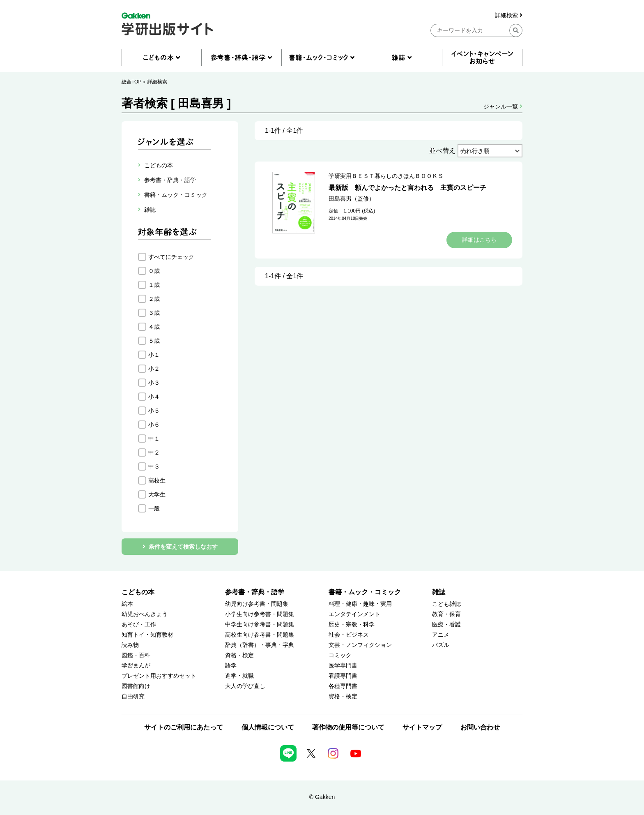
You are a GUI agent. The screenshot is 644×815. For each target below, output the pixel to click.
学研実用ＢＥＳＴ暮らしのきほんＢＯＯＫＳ (386, 176)
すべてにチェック (171, 257)
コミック (340, 655)
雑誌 (439, 592)
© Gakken (322, 797)
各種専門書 (343, 686)
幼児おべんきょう (145, 614)
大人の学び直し (245, 686)
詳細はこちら (479, 240)
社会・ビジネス (349, 635)
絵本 (127, 604)
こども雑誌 (446, 604)
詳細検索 (509, 15)
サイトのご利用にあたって (184, 727)
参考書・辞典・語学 (255, 592)
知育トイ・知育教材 (147, 635)
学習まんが (136, 666)
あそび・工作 (139, 625)
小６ (154, 425)
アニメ (441, 635)
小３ (154, 383)
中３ (154, 466)
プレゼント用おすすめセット (159, 676)
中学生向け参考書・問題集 (260, 625)
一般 (154, 508)
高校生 (157, 480)
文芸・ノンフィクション (360, 645)
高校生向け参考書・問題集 (260, 635)
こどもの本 (138, 592)
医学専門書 (343, 666)
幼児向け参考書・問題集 (257, 604)
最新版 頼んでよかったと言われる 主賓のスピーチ (407, 188)
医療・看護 (446, 625)
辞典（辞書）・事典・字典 (260, 645)
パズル (441, 645)
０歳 (154, 271)
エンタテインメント (354, 614)
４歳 (154, 327)
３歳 (154, 313)
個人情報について (268, 727)
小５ (154, 411)
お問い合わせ (480, 727)
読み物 (130, 645)
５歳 (154, 341)
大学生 (157, 494)
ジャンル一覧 (503, 106)
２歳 (154, 299)
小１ (154, 355)
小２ (154, 369)
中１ (154, 439)
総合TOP (131, 82)
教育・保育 (446, 614)
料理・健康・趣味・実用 (360, 604)
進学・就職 (239, 676)
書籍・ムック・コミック (365, 592)
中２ (154, 453)
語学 (231, 666)
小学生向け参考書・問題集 (260, 614)
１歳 (154, 285)
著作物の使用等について (348, 727)
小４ (154, 397)
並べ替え (442, 151)
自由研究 (133, 696)
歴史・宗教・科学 (352, 625)
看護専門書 (343, 676)
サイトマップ (422, 727)
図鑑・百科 (136, 655)
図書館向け (136, 686)
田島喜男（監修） (352, 199)
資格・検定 (239, 655)
